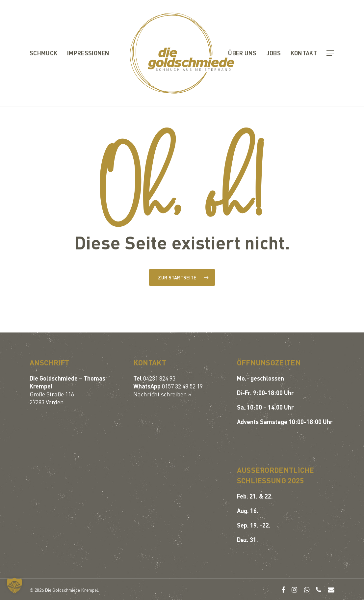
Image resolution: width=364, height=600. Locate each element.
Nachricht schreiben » (162, 394)
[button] (330, 53)
